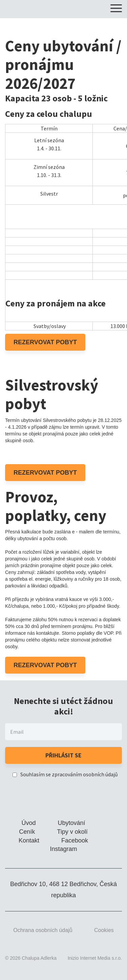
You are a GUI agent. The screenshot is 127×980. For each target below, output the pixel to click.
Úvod (28, 823)
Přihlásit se (63, 755)
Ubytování (72, 823)
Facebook (75, 840)
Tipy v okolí (72, 832)
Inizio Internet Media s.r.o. (95, 958)
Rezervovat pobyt (45, 342)
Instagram (63, 849)
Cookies (104, 930)
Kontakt (29, 840)
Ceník (27, 832)
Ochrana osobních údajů (43, 930)
